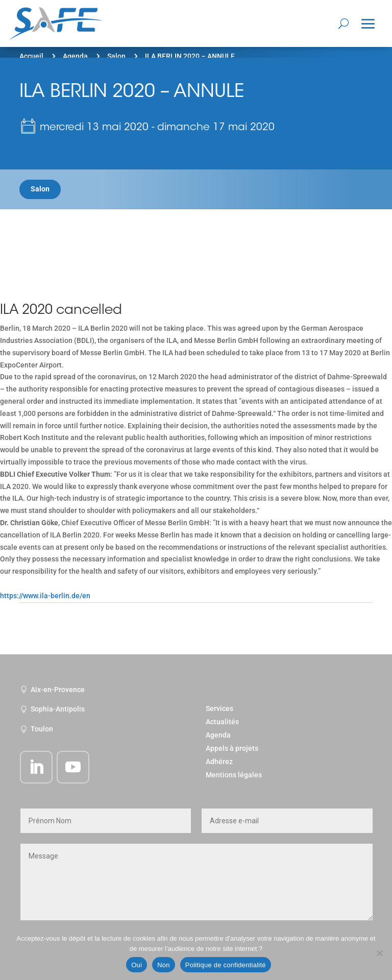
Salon (116, 56)
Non (164, 965)
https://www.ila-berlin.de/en (45, 596)
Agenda (75, 56)
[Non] (379, 953)
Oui (137, 965)
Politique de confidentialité (226, 965)
